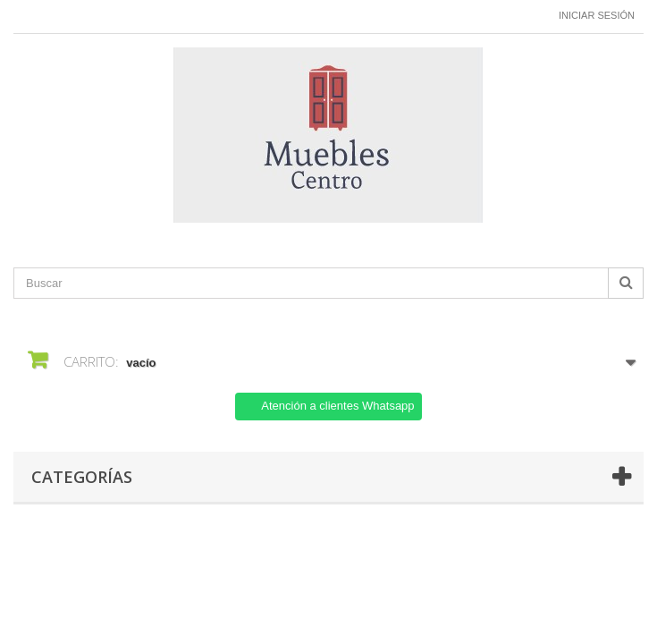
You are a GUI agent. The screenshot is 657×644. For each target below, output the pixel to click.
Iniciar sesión (597, 15)
